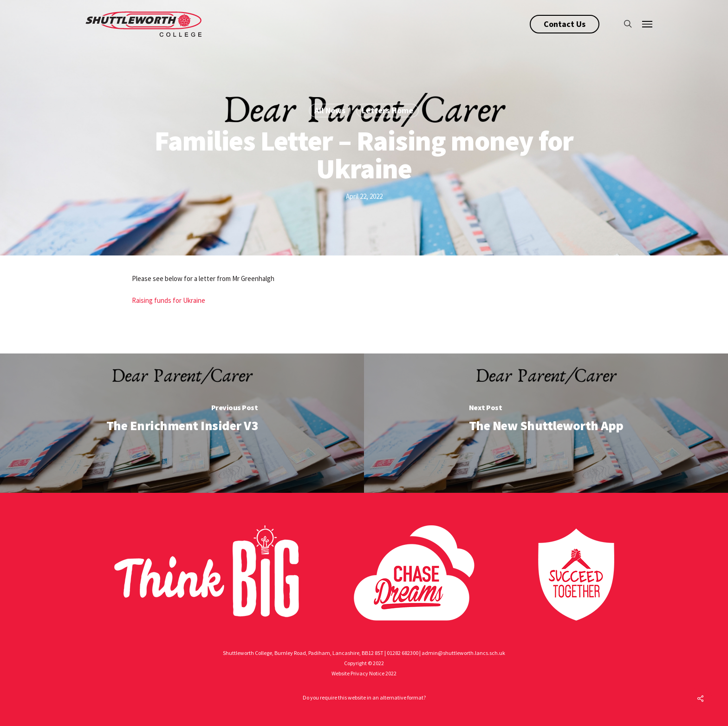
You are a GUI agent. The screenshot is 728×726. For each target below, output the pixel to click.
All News (330, 110)
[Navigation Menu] (648, 24)
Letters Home (387, 110)
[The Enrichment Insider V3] (182, 423)
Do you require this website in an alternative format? (364, 697)
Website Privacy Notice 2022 (364, 673)
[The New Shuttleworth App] (546, 423)
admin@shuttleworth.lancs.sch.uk (463, 653)
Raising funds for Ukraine (169, 300)
